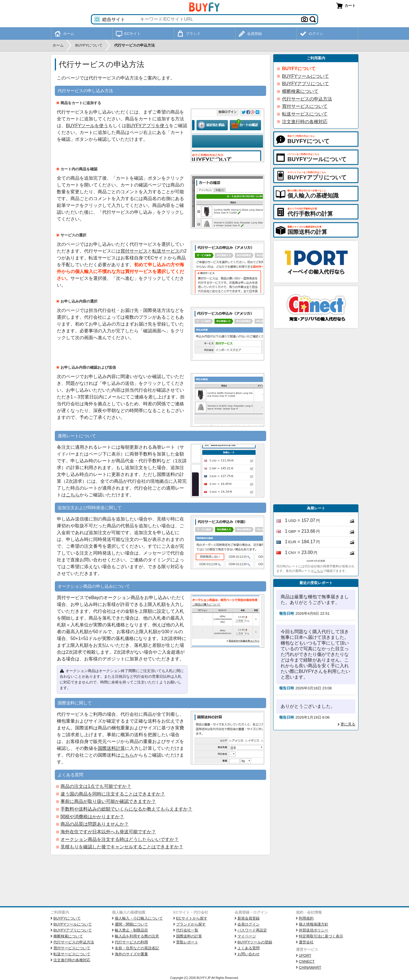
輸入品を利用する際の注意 (137, 936)
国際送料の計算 (189, 936)
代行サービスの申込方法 (307, 99)
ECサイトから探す (192, 918)
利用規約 (306, 918)
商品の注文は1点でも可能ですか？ (96, 786)
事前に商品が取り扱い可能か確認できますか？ (108, 801)
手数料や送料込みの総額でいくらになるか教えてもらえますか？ (126, 809)
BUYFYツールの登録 (255, 942)
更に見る (348, 724)
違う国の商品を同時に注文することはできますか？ (113, 794)
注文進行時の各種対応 (305, 122)
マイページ (247, 936)
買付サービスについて (305, 106)
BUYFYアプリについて (305, 84)
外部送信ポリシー (314, 930)
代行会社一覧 (187, 930)
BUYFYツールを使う (87, 126)
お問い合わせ (249, 954)
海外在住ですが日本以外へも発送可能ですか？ (108, 832)
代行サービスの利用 (131, 942)
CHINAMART (310, 967)
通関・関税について (131, 924)
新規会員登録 (249, 918)
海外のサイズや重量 (131, 954)
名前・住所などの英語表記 (137, 948)
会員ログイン (249, 924)
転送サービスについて (305, 114)
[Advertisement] (316, 416)
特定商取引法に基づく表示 (321, 936)
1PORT (305, 955)
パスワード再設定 (252, 930)
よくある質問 (249, 948)
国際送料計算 (111, 748)
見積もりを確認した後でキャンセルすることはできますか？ (122, 847)
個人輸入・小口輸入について (139, 918)
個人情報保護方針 (314, 924)
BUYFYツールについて (305, 76)
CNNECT (307, 961)
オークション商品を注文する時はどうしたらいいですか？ (120, 839)
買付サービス (134, 251)
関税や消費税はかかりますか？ (92, 817)
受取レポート (187, 942)
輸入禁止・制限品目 (131, 930)
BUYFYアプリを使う (148, 126)
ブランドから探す (191, 924)
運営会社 (306, 942)
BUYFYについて (299, 69)
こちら (73, 495)
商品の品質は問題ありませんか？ (95, 824)
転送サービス (166, 251)
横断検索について (300, 91)
